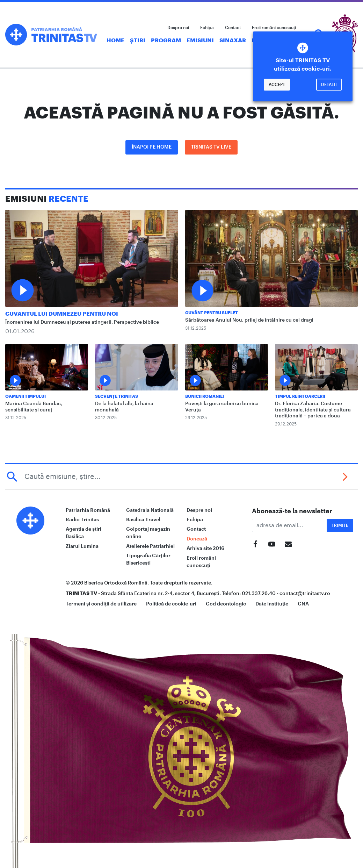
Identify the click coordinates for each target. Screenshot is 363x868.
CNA (303, 604)
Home (115, 41)
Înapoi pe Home (152, 147)
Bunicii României (205, 396)
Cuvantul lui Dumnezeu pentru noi (62, 314)
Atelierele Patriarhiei (150, 546)
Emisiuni (200, 41)
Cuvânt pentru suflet (212, 313)
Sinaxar (233, 41)
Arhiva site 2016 (205, 548)
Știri (138, 41)
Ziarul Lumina (82, 546)
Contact (233, 28)
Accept (277, 85)
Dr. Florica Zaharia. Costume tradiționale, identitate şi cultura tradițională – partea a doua (313, 410)
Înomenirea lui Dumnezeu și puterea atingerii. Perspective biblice (82, 322)
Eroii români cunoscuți (274, 28)
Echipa (207, 28)
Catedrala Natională (150, 510)
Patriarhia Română (88, 510)
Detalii (329, 85)
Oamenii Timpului (26, 396)
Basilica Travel (143, 519)
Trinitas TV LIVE (211, 147)
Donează (197, 539)
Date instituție (272, 604)
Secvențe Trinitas (117, 396)
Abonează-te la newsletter (292, 511)
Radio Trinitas (82, 519)
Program (166, 41)
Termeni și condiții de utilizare (101, 604)
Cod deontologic (226, 604)
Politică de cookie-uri (171, 604)
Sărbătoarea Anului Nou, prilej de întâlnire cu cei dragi (249, 320)
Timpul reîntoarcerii (300, 396)
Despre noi (178, 28)
